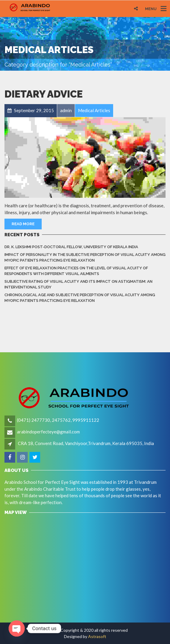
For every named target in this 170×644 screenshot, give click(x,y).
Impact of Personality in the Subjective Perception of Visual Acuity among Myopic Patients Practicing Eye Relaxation (85, 258)
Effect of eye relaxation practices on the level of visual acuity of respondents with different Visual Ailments (76, 271)
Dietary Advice (43, 94)
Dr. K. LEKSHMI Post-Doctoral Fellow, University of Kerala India (71, 247)
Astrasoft (97, 636)
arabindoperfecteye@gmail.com (48, 432)
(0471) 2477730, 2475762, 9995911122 (58, 420)
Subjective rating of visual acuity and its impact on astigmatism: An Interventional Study (78, 284)
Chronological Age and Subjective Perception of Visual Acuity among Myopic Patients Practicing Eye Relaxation (80, 298)
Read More (23, 224)
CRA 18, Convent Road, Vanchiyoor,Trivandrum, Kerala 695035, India (86, 443)
